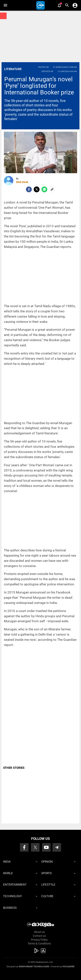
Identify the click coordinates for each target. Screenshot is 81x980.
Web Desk (22, 182)
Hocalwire (69, 967)
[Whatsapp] (44, 189)
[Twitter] (37, 189)
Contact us (39, 936)
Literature (13, 69)
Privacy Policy (39, 940)
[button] (5, 5)
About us (39, 932)
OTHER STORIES (14, 768)
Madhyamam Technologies (34, 967)
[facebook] (29, 189)
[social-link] (52, 189)
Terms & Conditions (39, 944)
